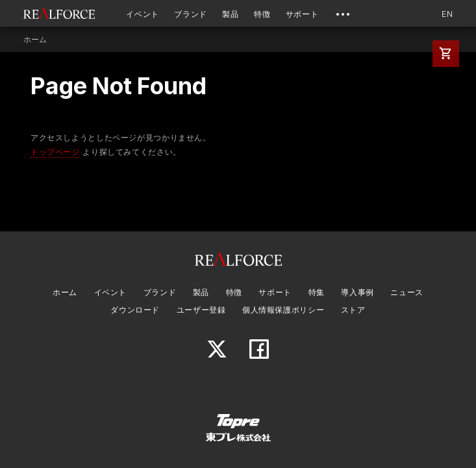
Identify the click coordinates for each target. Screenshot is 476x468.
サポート (302, 14)
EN (447, 14)
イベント (143, 14)
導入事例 (357, 292)
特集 (317, 292)
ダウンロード (135, 310)
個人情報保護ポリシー (283, 310)
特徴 (262, 14)
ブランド (191, 14)
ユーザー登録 (201, 310)
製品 (230, 14)
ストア (353, 310)
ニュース (407, 292)
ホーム (35, 40)
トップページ (55, 152)
